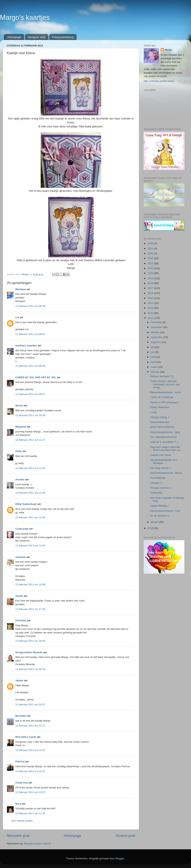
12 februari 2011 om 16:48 (30, 584)
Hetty (19, 451)
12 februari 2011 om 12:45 (30, 546)
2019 (151, 278)
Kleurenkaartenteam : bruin (166, 392)
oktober (155, 332)
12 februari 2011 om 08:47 (30, 334)
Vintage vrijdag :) (160, 417)
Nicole (19, 406)
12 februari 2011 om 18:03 (30, 641)
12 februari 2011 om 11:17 (30, 440)
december (157, 322)
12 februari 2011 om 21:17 (30, 726)
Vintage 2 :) (157, 483)
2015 (151, 298)
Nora (18, 804)
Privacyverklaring (63, 37)
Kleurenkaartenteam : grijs (165, 432)
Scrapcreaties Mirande (29, 652)
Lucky (153, 412)
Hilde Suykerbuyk (26, 504)
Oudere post (125, 836)
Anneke (20, 479)
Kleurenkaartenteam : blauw (166, 473)
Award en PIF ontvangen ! (165, 402)
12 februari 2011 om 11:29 (30, 468)
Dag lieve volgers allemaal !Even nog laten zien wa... (166, 449)
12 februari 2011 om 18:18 (30, 669)
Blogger (120, 858)
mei (153, 357)
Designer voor (37, 37)
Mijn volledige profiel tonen (159, 81)
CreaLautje (22, 529)
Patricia (20, 761)
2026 (151, 243)
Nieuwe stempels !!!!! (162, 376)
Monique (21, 289)
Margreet (21, 427)
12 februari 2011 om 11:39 (30, 493)
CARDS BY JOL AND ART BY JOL (36, 377)
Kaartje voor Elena (161, 455)
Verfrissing (156, 493)
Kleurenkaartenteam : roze (165, 511)
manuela (21, 557)
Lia (17, 317)
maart (154, 367)
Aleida (19, 596)
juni (153, 352)
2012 (151, 313)
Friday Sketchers (160, 407)
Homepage (14, 37)
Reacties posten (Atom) (37, 844)
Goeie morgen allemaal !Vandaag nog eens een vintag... (165, 384)
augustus (156, 342)
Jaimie (19, 680)
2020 (151, 273)
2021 (151, 268)
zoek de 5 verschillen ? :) (164, 442)
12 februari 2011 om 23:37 (30, 792)
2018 (151, 283)
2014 (151, 303)
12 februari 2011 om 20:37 (30, 704)
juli (153, 347)
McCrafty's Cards (26, 737)
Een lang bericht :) (161, 468)
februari (155, 372)
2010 (151, 528)
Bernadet (21, 716)
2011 (151, 318)
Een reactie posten (22, 821)
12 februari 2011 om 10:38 (30, 415)
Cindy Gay (22, 783)
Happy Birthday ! (160, 506)
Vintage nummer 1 (161, 488)
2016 (151, 293)
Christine (21, 620)
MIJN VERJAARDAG (162, 427)
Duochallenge (158, 478)
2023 (151, 258)
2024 (151, 253)
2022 (151, 263)
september (157, 337)
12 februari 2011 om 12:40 (30, 517)
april (153, 362)
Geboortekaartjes (160, 422)
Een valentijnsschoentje (164, 437)
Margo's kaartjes (25, 17)
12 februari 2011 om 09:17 (30, 394)
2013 (151, 308)
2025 (151, 248)
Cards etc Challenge (162, 397)
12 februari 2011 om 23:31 (30, 750)
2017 (151, 288)
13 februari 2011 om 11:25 (30, 813)
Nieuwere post (18, 836)
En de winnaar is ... (161, 516)
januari (155, 522)
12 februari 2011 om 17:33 (30, 609)
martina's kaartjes (26, 345)
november (157, 327)
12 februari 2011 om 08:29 (30, 306)
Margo (168, 50)
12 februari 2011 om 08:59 (30, 366)
